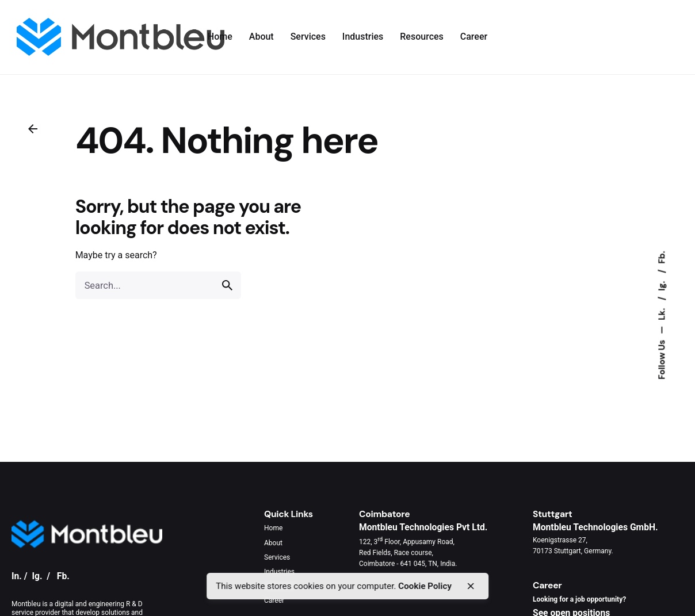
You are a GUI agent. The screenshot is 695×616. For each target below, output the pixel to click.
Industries (279, 572)
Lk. (662, 313)
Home (273, 528)
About (273, 543)
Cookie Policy (425, 586)
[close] (471, 586)
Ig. (662, 285)
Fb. (662, 257)
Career (274, 600)
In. (17, 576)
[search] (227, 285)
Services (277, 557)
